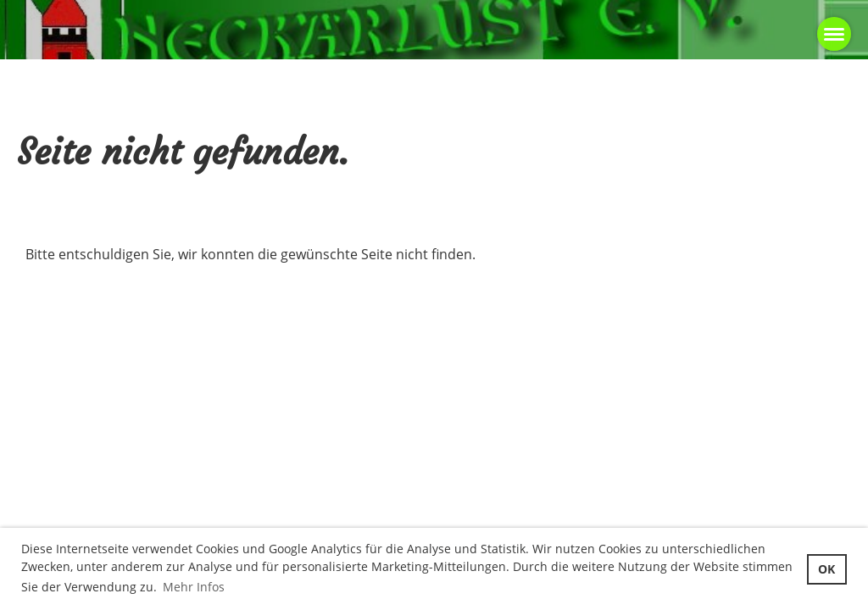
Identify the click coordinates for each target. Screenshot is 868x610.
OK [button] (826, 569)
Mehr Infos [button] (194, 587)
